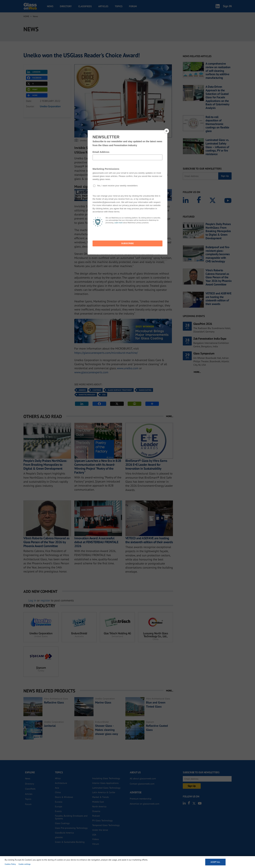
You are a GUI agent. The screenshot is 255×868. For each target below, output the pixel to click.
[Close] (167, 131)
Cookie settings (25, 864)
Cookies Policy (10, 864)
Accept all (215, 862)
